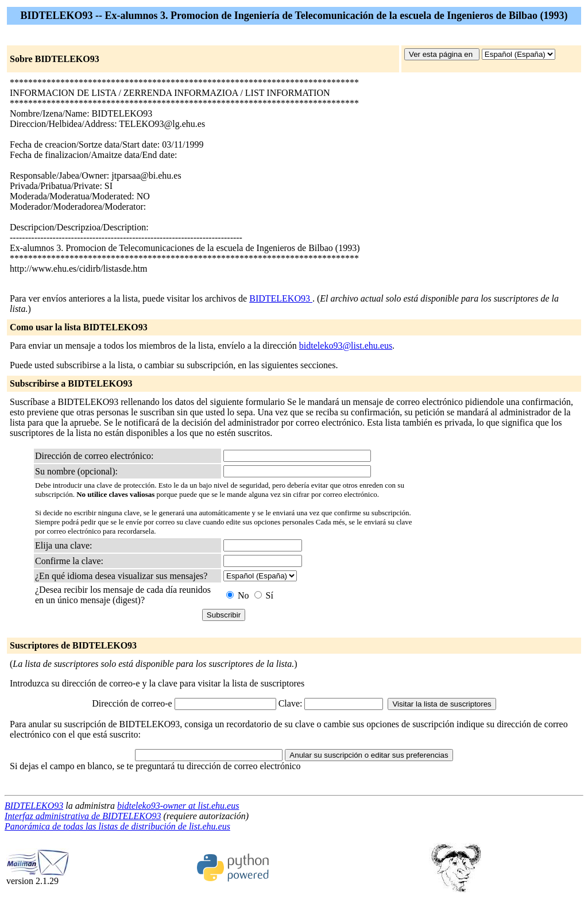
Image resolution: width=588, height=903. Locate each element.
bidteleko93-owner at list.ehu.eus (178, 806)
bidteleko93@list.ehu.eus (346, 346)
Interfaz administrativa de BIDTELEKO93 (83, 816)
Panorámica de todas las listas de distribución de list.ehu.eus (117, 826)
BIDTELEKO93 (281, 298)
